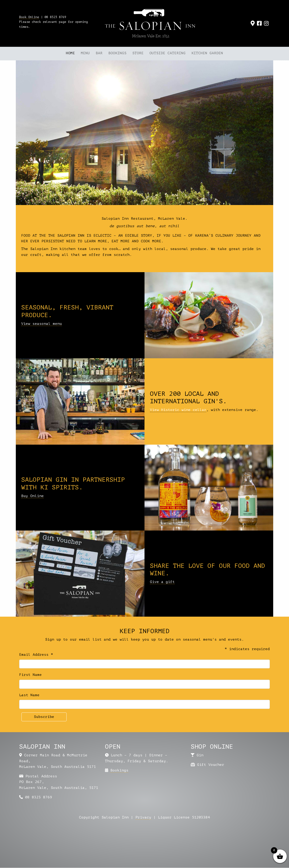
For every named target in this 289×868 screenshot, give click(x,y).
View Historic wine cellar (178, 410)
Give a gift (162, 582)
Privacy (143, 817)
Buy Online (33, 496)
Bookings (117, 53)
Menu (85, 53)
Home (70, 53)
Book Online (29, 17)
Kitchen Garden (207, 53)
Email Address (36, 655)
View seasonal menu (42, 324)
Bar (99, 53)
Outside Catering (168, 53)
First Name (30, 675)
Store (138, 53)
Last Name (29, 695)
